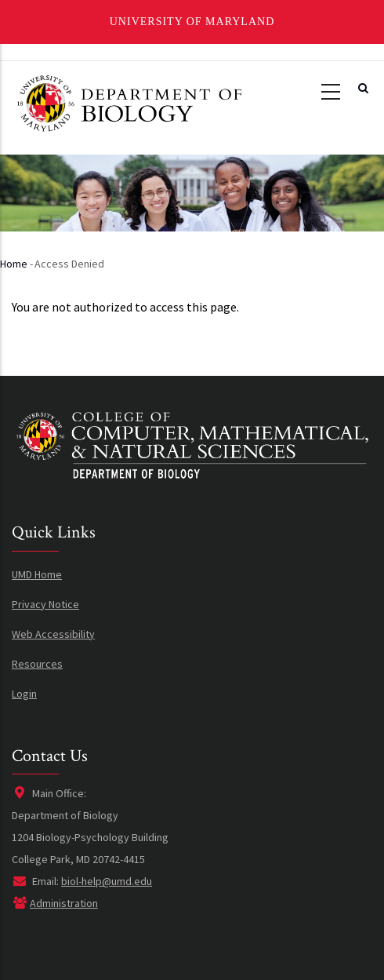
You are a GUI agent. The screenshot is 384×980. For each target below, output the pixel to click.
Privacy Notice (45, 604)
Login (24, 694)
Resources (37, 664)
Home (14, 264)
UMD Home (37, 574)
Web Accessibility (53, 634)
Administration (64, 903)
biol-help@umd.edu (107, 881)
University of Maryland (192, 22)
